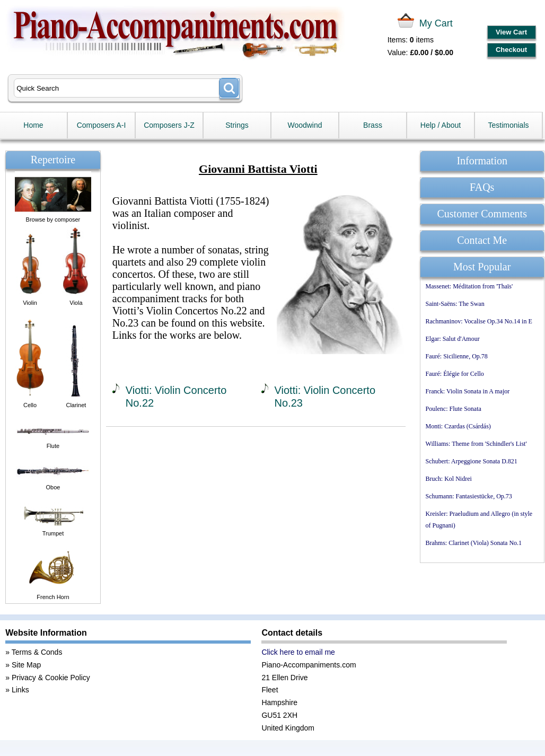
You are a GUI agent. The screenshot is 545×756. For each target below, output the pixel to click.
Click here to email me (298, 652)
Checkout (511, 50)
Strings (237, 125)
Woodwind (305, 125)
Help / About (441, 125)
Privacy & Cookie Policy (51, 678)
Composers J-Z (169, 125)
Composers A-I (102, 125)
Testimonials (508, 125)
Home (33, 125)
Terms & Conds (37, 652)
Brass (373, 125)
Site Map (26, 665)
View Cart (511, 32)
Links (20, 690)
